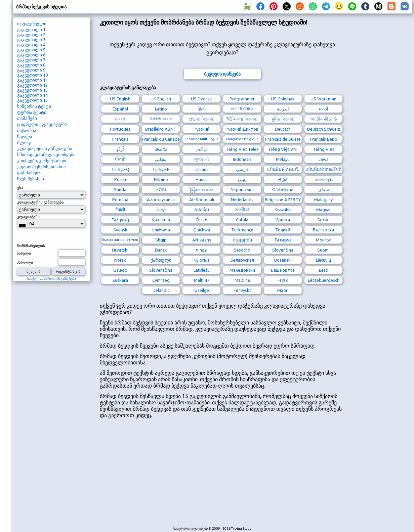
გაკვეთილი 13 (32, 90)
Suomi (323, 250)
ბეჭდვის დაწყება (222, 74)
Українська (242, 189)
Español (120, 109)
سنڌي (324, 189)
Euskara (120, 280)
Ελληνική (120, 220)
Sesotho (242, 250)
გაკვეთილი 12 (32, 85)
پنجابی (161, 159)
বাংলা (120, 119)
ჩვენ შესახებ (31, 179)
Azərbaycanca (161, 199)
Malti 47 (202, 280)
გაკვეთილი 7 (31, 60)
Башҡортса (283, 270)
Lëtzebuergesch (324, 280)
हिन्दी (202, 109)
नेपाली (120, 210)
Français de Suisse (283, 139)
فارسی (242, 169)
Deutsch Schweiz (324, 129)
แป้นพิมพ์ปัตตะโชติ (323, 169)
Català (242, 220)
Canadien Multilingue (201, 139)
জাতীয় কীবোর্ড (324, 119)
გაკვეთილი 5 (31, 50)
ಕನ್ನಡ (283, 179)
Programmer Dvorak (242, 100)
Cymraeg (161, 280)
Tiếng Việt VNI (283, 149)
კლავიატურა (29, 217)
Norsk (120, 260)
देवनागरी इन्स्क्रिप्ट (242, 109)
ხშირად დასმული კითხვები (46, 154)
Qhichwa (202, 230)
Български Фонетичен (120, 240)
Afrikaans (202, 240)
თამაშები (27, 118)
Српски (283, 220)
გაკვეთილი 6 (31, 55)
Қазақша (161, 220)
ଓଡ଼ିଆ (161, 189)
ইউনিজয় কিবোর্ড (242, 119)
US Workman (323, 99)
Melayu (283, 159)
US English (120, 99)
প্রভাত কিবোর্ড (202, 119)
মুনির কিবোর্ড (283, 119)
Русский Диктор (242, 129)
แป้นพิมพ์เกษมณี (283, 169)
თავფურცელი (32, 24)
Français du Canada (161, 139)
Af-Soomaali (202, 199)
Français (120, 139)
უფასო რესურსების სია (42, 167)
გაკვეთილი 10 (32, 75)
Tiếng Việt (323, 149)
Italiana (202, 169)
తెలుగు (161, 149)
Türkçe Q (120, 169)
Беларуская (242, 260)
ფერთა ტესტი (32, 112)
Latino (161, 109)
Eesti (324, 270)
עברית (201, 250)
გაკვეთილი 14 (32, 95)
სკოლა (25, 136)
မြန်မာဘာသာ (202, 189)
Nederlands (242, 199)
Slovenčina (283, 250)
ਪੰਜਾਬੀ (120, 159)
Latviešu (202, 270)
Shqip (161, 240)
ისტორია (27, 130)
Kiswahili (283, 210)
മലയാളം (323, 179)
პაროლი (25, 262)
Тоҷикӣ (283, 230)
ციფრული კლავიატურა (42, 124)
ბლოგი (25, 142)
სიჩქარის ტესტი (34, 106)
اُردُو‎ (120, 149)
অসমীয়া (242, 210)
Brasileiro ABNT (161, 129)
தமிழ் (201, 149)
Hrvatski (120, 250)
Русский (201, 129)
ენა (20, 188)
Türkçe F (161, 169)
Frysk (283, 280)
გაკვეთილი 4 (31, 45)
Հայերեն (242, 240)
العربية (283, 109)
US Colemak (283, 99)
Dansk (161, 250)
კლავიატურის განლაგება (45, 148)
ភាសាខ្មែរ (202, 210)
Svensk (120, 230)
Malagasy (323, 199)
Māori (283, 290)
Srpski (323, 220)
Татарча (283, 240)
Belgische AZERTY (283, 199)
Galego (120, 270)
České (201, 220)
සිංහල (161, 210)
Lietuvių (323, 260)
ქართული (161, 260)
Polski (120, 179)
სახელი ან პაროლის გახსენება (52, 279)
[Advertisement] (179, 476)
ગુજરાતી (202, 159)
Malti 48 (242, 280)
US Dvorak (201, 99)
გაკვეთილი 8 (31, 65)
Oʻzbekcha (283, 189)
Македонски (242, 270)
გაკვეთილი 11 (32, 80)
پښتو (242, 179)
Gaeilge (202, 290)
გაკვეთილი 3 (31, 40)
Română (120, 199)
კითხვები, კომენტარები (42, 161)
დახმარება (29, 173)
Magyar (324, 210)
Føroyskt (242, 290)
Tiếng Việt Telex (242, 149)
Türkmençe (242, 230)
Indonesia (242, 159)
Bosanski (283, 260)
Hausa (202, 179)
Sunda (120, 189)
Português (120, 129)
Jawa (324, 159)
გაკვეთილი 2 (31, 35)
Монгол (324, 240)
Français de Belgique (242, 139)
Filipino (161, 179)
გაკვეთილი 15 (32, 100)
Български (323, 230)
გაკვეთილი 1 (31, 30)
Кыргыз (202, 260)
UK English (161, 99)
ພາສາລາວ (161, 230)
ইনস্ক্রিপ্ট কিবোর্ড (161, 119)
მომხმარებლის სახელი (31, 250)
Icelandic (161, 290)
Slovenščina (161, 270)
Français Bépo (324, 139)
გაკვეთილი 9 (31, 70)
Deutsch (283, 129)
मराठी (323, 109)
